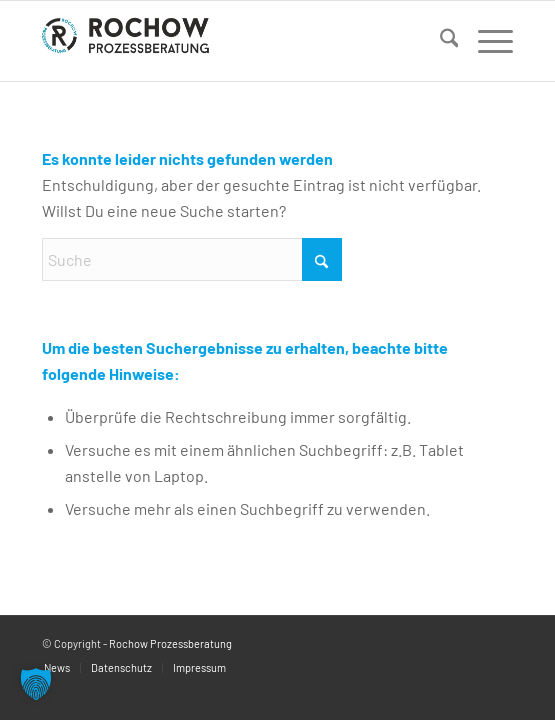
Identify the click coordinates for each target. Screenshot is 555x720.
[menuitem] (439, 41)
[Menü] (485, 41)
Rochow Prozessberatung (170, 643)
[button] (36, 684)
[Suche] (439, 41)
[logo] (230, 41)
